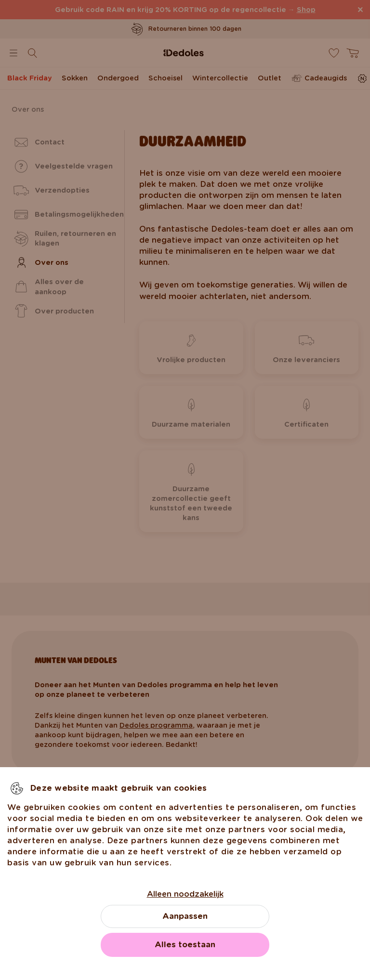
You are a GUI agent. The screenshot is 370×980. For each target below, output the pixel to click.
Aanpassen (185, 916)
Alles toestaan (185, 945)
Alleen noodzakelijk (185, 894)
